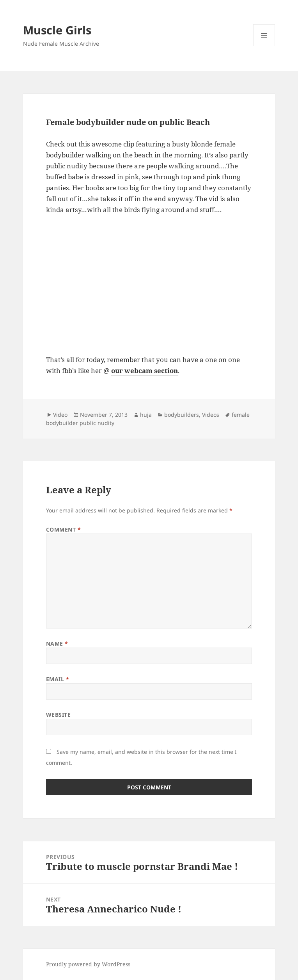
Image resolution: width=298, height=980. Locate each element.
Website (59, 715)
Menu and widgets (264, 46)
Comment (64, 529)
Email (58, 679)
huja (146, 415)
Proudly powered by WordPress (88, 964)
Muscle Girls (57, 30)
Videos (211, 415)
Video (60, 415)
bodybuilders (182, 415)
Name (57, 644)
